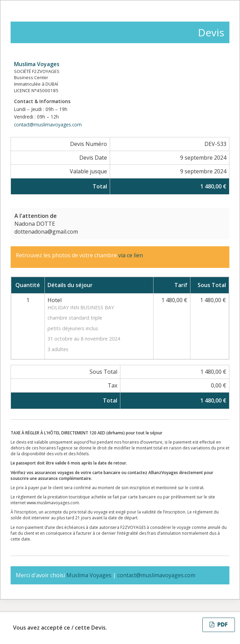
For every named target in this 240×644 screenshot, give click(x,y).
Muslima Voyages (37, 64)
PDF (219, 625)
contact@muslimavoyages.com (48, 125)
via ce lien (131, 255)
